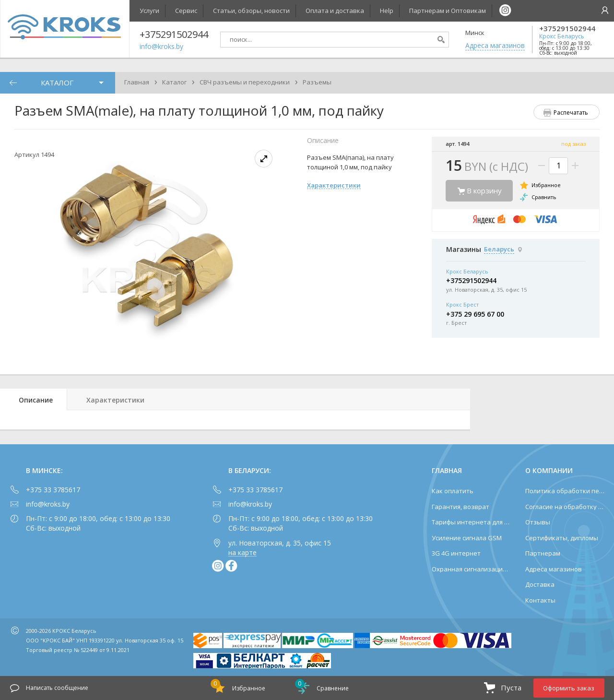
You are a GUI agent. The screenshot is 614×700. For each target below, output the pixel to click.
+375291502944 (567, 29)
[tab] (34, 399)
